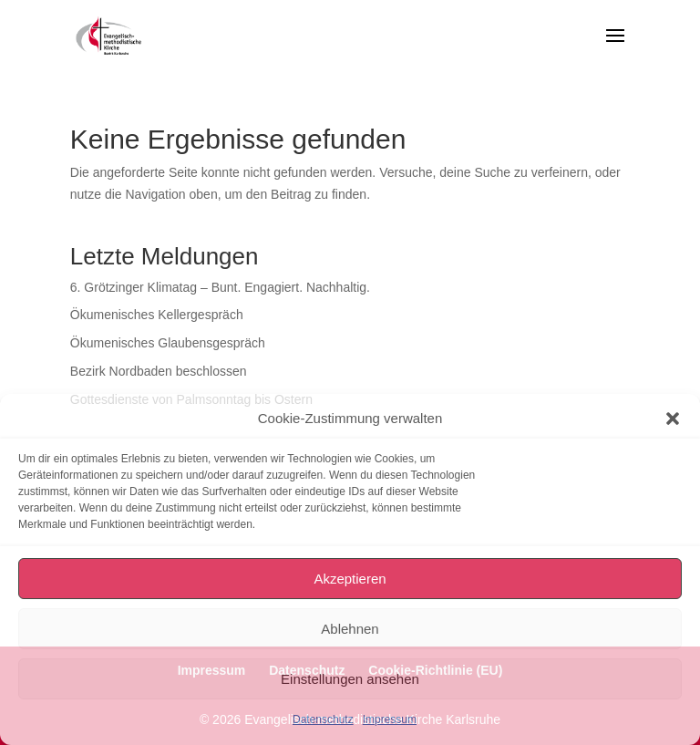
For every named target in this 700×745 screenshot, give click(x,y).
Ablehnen (350, 629)
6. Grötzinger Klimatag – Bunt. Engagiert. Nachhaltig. (220, 287)
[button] (673, 419)
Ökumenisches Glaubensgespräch (168, 343)
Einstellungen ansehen (350, 679)
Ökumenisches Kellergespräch (157, 315)
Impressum (390, 719)
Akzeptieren (350, 579)
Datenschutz (323, 719)
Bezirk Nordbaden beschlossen (159, 371)
